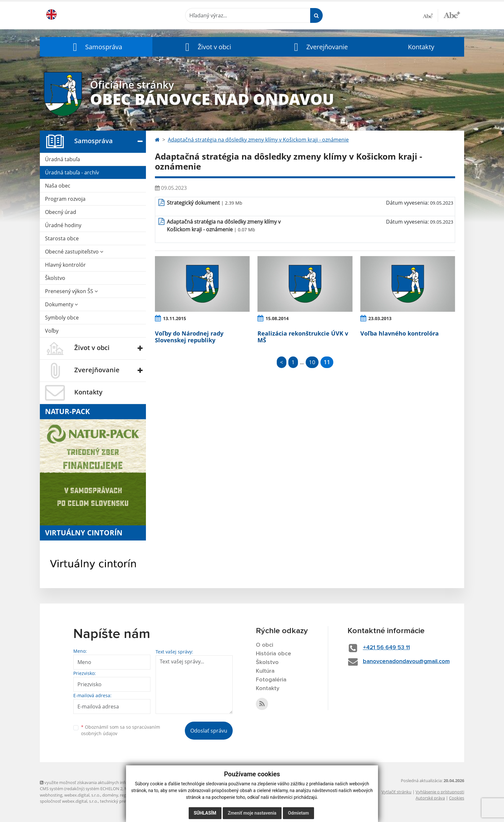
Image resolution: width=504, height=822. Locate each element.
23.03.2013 (380, 318)
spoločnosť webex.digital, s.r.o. (69, 801)
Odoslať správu (209, 731)
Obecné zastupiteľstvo (74, 252)
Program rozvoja (65, 199)
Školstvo (55, 278)
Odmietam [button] (298, 813)
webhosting (51, 795)
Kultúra (265, 671)
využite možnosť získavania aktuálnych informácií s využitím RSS (104, 782)
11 (327, 362)
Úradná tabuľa (63, 159)
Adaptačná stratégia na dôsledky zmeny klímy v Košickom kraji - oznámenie (258, 140)
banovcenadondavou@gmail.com (406, 661)
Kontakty (421, 47)
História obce (274, 654)
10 (312, 362)
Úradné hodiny (63, 225)
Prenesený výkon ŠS (71, 291)
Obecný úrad (61, 212)
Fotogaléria (271, 680)
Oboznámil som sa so (121, 730)
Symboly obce (62, 318)
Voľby (52, 331)
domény (110, 795)
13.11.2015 (175, 318)
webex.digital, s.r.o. (82, 795)
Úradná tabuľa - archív (72, 172)
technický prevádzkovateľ (124, 801)
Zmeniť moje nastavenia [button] (252, 813)
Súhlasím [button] (205, 813)
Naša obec (58, 186)
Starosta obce (62, 238)
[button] (96, 47)
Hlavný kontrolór (65, 265)
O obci (265, 645)
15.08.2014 (277, 318)
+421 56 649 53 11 (386, 648)
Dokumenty (61, 304)
